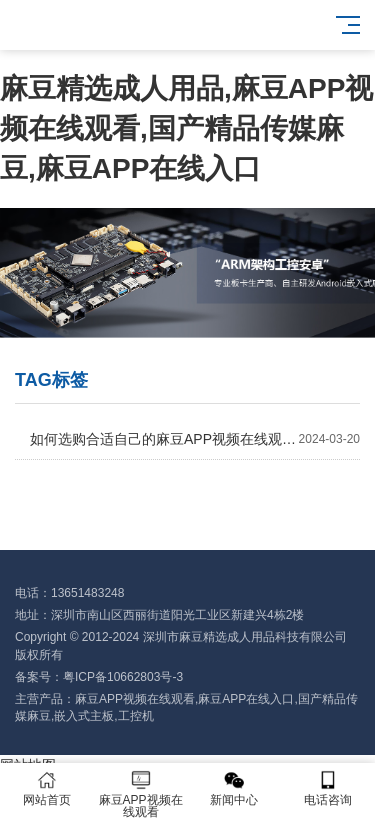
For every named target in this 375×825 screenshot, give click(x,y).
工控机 (136, 716)
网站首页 (47, 788)
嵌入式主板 (84, 716)
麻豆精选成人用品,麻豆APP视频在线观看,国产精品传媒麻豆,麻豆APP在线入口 (186, 128)
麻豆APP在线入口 (246, 699)
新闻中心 (235, 788)
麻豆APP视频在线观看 (135, 699)
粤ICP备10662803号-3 (123, 677)
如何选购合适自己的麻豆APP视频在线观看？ (195, 439)
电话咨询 (328, 788)
